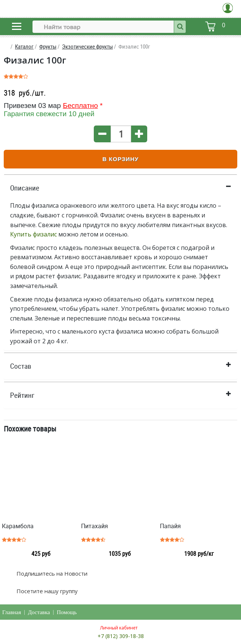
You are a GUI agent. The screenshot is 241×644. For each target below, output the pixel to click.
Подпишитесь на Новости (51, 573)
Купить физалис (33, 234)
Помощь (67, 612)
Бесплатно (80, 106)
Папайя (170, 526)
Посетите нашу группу (46, 591)
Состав (21, 366)
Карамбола (18, 526)
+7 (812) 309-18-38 (121, 636)
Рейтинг (22, 395)
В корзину (120, 159)
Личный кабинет (119, 628)
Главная (12, 612)
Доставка (39, 612)
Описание (25, 188)
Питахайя (95, 526)
